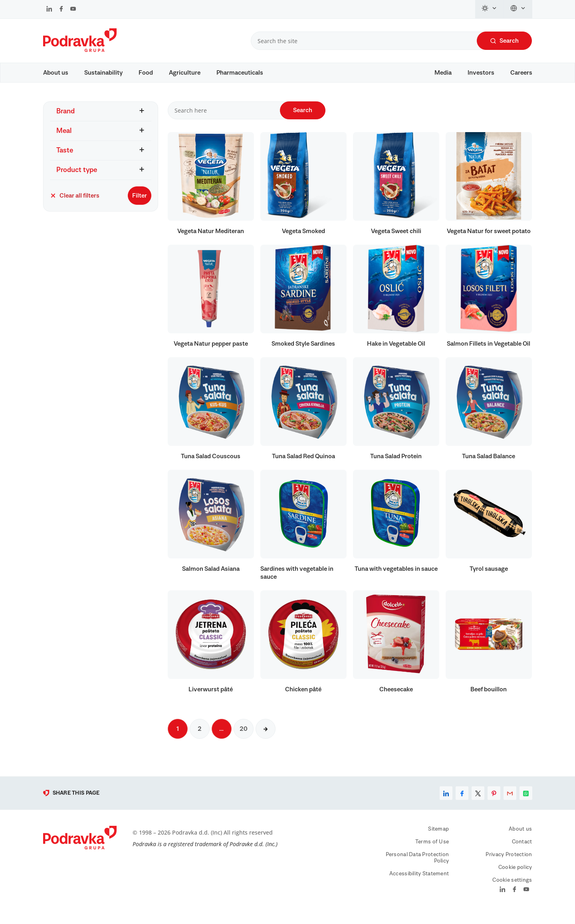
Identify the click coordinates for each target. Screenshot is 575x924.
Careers (521, 73)
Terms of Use (432, 853)
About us (56, 73)
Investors (481, 73)
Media (443, 73)
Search (504, 41)
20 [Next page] (244, 740)
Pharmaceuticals (240, 73)
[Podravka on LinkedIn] (49, 10)
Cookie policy (515, 879)
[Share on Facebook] (462, 805)
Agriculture (185, 73)
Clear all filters (75, 207)
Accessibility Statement (419, 885)
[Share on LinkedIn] (446, 805)
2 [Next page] (200, 740)
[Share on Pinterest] (494, 805)
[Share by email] (510, 805)
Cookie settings (512, 892)
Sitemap (438, 841)
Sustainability (103, 73)
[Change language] (518, 9)
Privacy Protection (509, 866)
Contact (522, 853)
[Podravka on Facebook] (61, 10)
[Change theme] (490, 9)
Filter (140, 207)
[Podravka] (80, 50)
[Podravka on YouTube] (73, 10)
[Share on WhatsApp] (526, 805)
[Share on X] (478, 805)
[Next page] (266, 740)
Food (146, 73)
